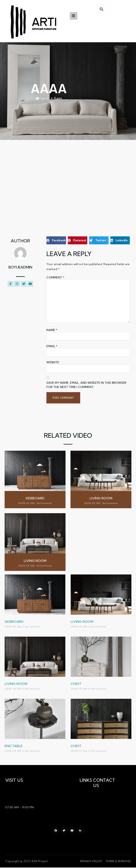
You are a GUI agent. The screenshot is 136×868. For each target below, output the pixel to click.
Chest (76, 684)
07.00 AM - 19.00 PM (20, 807)
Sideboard (14, 622)
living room (82, 622)
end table (13, 746)
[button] (102, 9)
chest (76, 746)
